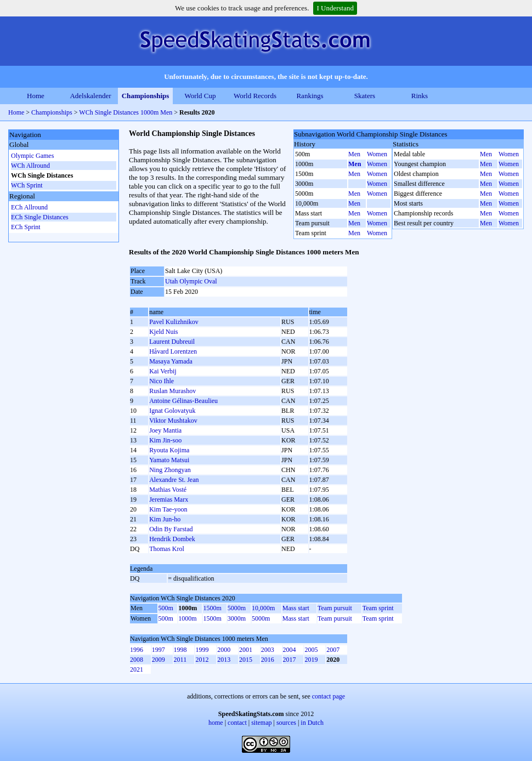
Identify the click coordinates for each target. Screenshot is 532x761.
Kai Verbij (163, 371)
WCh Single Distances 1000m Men (126, 112)
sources (286, 723)
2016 (268, 660)
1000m (187, 618)
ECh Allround (29, 207)
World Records (255, 96)
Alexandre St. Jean (174, 480)
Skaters (365, 96)
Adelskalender (90, 96)
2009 (159, 660)
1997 (159, 650)
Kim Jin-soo (165, 440)
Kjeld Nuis (163, 332)
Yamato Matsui (169, 460)
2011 (180, 660)
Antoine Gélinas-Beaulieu (183, 401)
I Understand (335, 8)
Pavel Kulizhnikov (174, 322)
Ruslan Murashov (172, 391)
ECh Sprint (26, 227)
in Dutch (312, 723)
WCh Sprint (27, 185)
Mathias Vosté (168, 490)
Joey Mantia (165, 430)
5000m (237, 608)
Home (36, 96)
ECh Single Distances (40, 217)
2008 (137, 660)
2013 (224, 660)
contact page (329, 696)
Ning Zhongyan (170, 470)
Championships (146, 96)
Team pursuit (335, 608)
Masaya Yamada (171, 361)
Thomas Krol (167, 549)
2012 (202, 660)
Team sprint (378, 608)
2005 (311, 650)
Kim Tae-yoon (168, 509)
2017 (290, 660)
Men (354, 154)
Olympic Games (32, 156)
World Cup (200, 96)
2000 (224, 650)
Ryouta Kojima (169, 450)
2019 (311, 660)
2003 (268, 650)
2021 (137, 669)
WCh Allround (30, 166)
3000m (237, 618)
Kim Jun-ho (165, 519)
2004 (290, 650)
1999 (202, 650)
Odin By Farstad (171, 529)
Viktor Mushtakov (173, 421)
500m (166, 608)
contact (237, 723)
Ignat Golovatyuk (172, 411)
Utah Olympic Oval (191, 281)
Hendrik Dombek (172, 539)
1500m (212, 608)
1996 (137, 650)
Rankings (310, 96)
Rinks (420, 96)
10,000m (263, 608)
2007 (333, 650)
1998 (180, 650)
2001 (246, 650)
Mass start (296, 608)
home (216, 723)
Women (377, 154)
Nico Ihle (162, 381)
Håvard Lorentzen (173, 351)
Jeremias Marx (169, 499)
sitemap (261, 723)
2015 (246, 660)
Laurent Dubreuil (172, 342)
